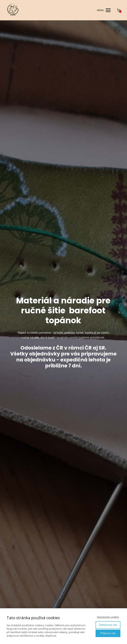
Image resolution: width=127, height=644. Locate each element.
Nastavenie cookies (108, 617)
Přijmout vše (108, 633)
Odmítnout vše (108, 625)
